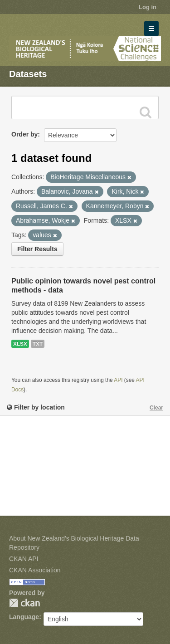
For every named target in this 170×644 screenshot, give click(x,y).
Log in (148, 7)
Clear (156, 408)
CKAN (24, 603)
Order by (24, 134)
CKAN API (24, 559)
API (118, 380)
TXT (38, 344)
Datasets (28, 74)
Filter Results (37, 249)
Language (24, 617)
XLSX (20, 344)
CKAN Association (35, 570)
